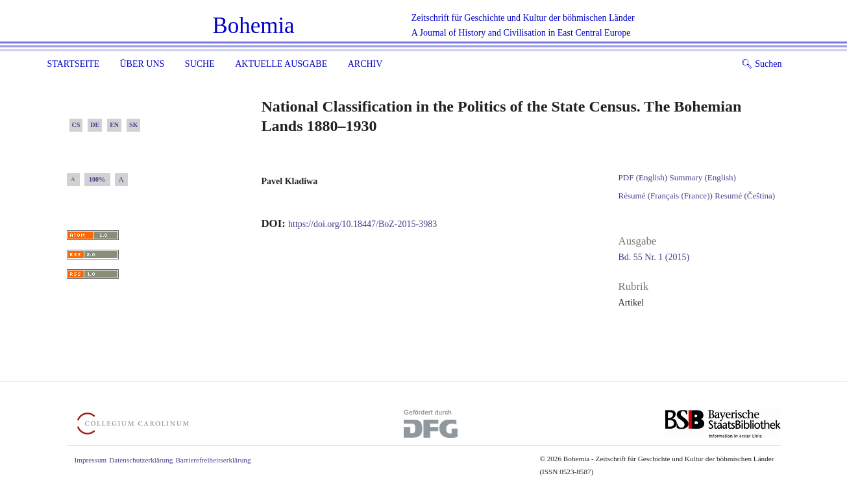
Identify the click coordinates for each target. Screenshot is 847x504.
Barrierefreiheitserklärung (213, 460)
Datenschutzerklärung (141, 460)
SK (133, 125)
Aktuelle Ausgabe (281, 64)
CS (76, 125)
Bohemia (253, 26)
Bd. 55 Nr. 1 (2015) (654, 257)
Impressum (91, 460)
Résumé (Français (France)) (666, 196)
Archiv (365, 64)
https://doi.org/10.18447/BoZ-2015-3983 (362, 224)
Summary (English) (703, 177)
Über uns (142, 64)
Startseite (73, 64)
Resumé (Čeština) (745, 196)
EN (114, 125)
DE (95, 125)
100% (97, 179)
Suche (200, 64)
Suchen (762, 64)
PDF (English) (643, 177)
